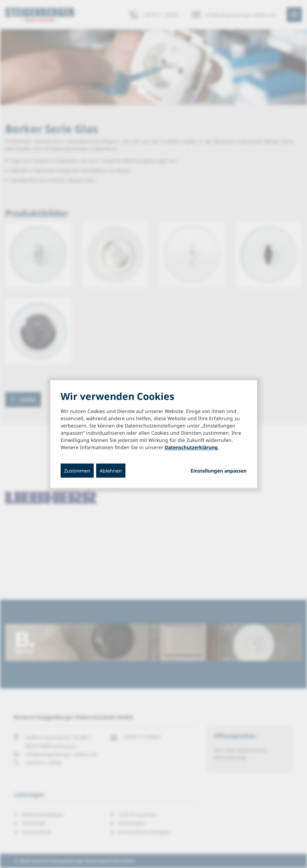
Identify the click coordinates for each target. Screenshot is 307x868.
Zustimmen (77, 470)
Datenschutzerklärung (191, 447)
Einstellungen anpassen (219, 471)
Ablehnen (111, 470)
